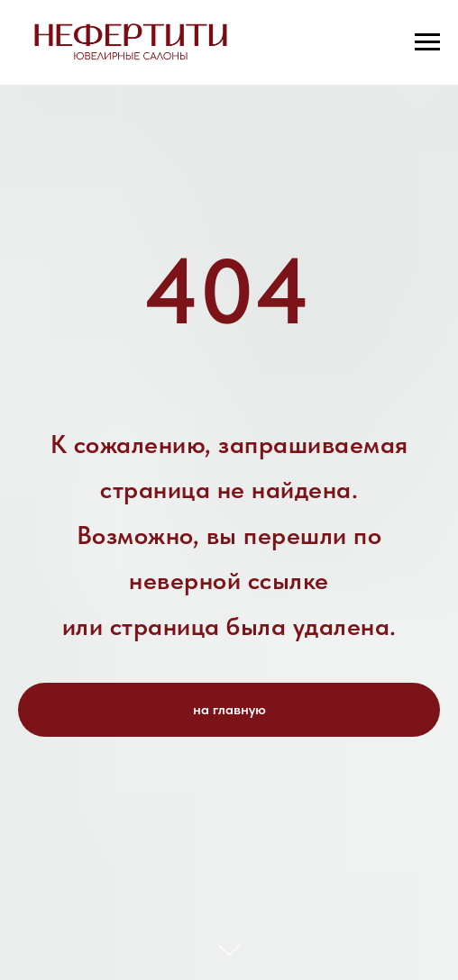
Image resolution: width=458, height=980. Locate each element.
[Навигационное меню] (427, 42)
